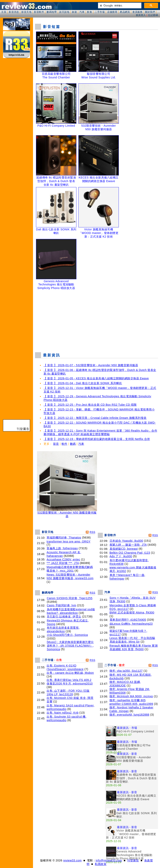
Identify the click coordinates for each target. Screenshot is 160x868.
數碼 (73, 444)
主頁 (4, 12)
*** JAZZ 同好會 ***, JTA (63, 563)
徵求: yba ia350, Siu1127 (126, 671)
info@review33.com (109, 860)
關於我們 (150, 12)
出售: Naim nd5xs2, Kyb (62, 713)
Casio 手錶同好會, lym (61, 605)
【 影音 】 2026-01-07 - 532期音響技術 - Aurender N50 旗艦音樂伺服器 (91, 365)
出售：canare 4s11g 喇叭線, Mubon (70, 673)
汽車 (82, 12)
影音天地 (26, 12)
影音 (56, 444)
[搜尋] (119, 6)
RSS (92, 532)
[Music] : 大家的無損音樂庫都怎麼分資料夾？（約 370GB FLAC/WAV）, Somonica (70, 646)
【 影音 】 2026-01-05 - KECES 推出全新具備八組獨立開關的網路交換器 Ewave (96, 378)
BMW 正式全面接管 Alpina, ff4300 (132, 613)
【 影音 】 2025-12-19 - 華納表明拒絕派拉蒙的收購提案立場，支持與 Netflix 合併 (97, 439)
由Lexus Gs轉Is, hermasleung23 (131, 624)
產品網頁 (125, 12)
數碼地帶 (52, 12)
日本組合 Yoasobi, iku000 (126, 541)
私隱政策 (101, 864)
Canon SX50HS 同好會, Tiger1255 (70, 598)
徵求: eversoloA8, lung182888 (129, 715)
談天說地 (64, 12)
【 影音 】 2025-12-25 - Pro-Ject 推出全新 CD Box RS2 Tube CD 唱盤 (90, 405)
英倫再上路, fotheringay (62, 548)
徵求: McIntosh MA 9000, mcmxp (131, 696)
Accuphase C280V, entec (63, 559)
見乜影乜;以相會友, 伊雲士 (64, 616)
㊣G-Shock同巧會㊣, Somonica (67, 635)
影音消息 (14, 12)
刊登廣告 (133, 860)
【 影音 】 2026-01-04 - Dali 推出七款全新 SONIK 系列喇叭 (83, 383)
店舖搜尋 (112, 12)
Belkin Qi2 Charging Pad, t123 (130, 553)
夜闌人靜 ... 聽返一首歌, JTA (128, 545)
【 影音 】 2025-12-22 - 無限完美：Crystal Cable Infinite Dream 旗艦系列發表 (95, 418)
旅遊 (74, 12)
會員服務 (137, 12)
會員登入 (141, 15)
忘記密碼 (153, 15)
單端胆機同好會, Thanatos (64, 538)
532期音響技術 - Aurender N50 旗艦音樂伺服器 (67, 513)
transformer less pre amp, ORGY (68, 542)
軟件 (64, 444)
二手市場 (100, 12)
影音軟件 (39, 12)
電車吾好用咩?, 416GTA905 (128, 620)
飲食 (89, 12)
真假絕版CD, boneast (124, 549)
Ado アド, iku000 (121, 556)
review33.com (72, 860)
